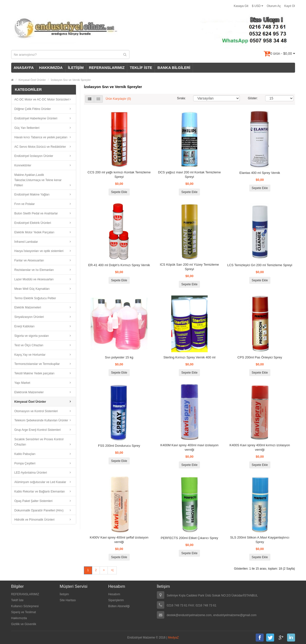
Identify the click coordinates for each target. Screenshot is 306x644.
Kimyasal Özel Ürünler (32, 80)
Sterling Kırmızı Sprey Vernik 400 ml (189, 357)
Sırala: (181, 98)
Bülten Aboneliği (119, 606)
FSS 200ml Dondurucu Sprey (119, 446)
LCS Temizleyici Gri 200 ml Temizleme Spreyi (260, 265)
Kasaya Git (241, 6)
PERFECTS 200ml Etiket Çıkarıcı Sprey (189, 538)
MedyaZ (173, 638)
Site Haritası (68, 600)
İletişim (64, 594)
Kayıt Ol (290, 6)
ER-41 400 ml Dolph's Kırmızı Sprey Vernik (119, 265)
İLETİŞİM (76, 68)
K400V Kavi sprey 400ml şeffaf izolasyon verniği (119, 540)
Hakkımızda (19, 618)
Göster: (253, 98)
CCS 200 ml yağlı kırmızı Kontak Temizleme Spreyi (119, 174)
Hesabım (114, 594)
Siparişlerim (116, 600)
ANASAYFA (24, 68)
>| (112, 570)
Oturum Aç (274, 6)
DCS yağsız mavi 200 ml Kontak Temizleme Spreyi (189, 174)
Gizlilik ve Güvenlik (24, 624)
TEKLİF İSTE (141, 68)
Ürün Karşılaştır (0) (118, 99)
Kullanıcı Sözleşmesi (25, 606)
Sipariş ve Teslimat (24, 612)
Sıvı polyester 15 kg (119, 357)
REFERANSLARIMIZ (107, 68)
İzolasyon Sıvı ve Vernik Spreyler (71, 80)
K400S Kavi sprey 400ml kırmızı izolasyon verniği (260, 447)
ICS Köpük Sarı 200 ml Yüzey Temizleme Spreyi (189, 267)
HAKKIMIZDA (51, 68)
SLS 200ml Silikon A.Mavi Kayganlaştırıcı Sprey (260, 540)
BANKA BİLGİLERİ (174, 68)
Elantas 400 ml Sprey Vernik (260, 173)
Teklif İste (17, 600)
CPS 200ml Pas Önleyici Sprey (260, 357)
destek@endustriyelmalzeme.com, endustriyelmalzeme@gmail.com (212, 615)
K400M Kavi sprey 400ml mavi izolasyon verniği (189, 447)
